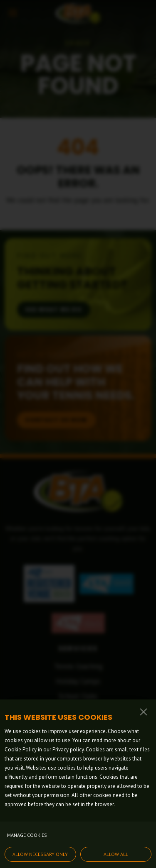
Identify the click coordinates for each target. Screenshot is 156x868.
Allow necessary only (40, 854)
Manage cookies (27, 835)
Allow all (116, 854)
